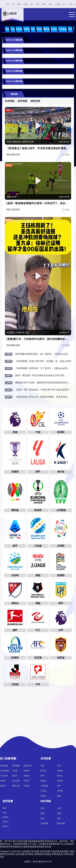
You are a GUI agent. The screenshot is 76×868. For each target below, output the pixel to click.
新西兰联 (16, 786)
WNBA (6, 817)
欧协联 (50, 4)
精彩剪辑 (35, 101)
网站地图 (61, 823)
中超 (13, 4)
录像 (59, 813)
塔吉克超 (16, 781)
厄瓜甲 (27, 781)
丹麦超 (27, 786)
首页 (42, 808)
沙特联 (60, 791)
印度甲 (15, 776)
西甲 (32, 4)
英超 (8, 4)
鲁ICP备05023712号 (42, 862)
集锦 (42, 818)
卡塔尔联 (4, 776)
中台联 (15, 771)
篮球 (42, 813)
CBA (5, 813)
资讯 (59, 818)
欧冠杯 (19, 4)
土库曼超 (58, 4)
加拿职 (27, 771)
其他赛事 (44, 823)
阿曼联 (27, 776)
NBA (5, 808)
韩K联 (37, 4)
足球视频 (10, 101)
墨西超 (44, 4)
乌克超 (71, 4)
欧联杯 (3, 786)
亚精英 (26, 4)
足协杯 (43, 796)
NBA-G (6, 826)
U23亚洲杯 (5, 771)
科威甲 (3, 781)
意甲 (64, 4)
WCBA (6, 822)
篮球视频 (22, 101)
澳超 (59, 796)
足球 (59, 808)
